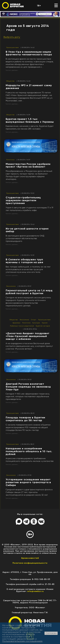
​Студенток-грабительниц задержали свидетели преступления (23, 200)
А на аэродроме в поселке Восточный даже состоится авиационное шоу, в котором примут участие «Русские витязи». (29, 346)
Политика (10, 160)
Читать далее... (12, 70)
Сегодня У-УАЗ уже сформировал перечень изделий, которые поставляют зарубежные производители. (28, 396)
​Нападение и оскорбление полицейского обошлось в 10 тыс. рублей (29, 451)
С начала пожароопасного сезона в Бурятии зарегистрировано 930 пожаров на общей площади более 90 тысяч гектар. (28, 427)
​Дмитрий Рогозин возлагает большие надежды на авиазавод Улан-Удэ (28, 387)
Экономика (11, 286)
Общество (10, 81)
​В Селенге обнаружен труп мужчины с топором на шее (24, 261)
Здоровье (16, 323)
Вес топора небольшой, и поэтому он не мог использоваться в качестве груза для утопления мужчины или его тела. (28, 269)
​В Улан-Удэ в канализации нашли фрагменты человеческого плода (29, 53)
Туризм (45, 323)
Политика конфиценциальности (30, 563)
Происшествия (12, 47)
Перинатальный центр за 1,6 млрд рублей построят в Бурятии (29, 292)
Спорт (34, 320)
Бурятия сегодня (43, 326)
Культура (36, 323)
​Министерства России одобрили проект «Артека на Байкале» (28, 165)
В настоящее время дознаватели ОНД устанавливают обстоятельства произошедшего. (25, 238)
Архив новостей (30, 558)
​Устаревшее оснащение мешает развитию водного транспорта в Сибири (28, 482)
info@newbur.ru (35, 591)
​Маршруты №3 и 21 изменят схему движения (29, 87)
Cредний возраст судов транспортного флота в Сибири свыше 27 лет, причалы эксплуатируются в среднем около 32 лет (29, 492)
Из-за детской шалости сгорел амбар (27, 230)
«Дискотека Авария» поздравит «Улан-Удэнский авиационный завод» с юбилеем (28, 336)
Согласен (51, 633)
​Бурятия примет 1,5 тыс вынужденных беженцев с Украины (30, 120)
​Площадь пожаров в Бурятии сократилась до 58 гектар (25, 419)
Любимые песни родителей (22, 326)
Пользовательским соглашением (22, 641)
